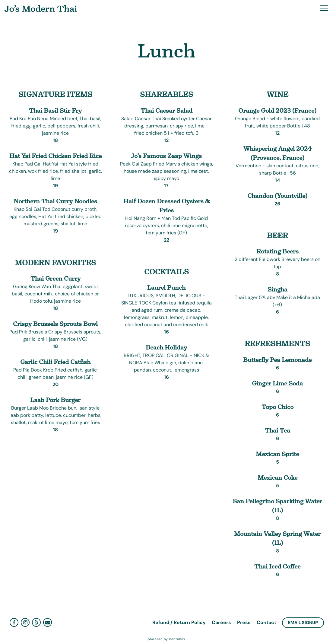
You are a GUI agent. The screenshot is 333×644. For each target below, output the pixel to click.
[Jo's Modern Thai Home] (41, 8)
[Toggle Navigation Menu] (324, 8)
